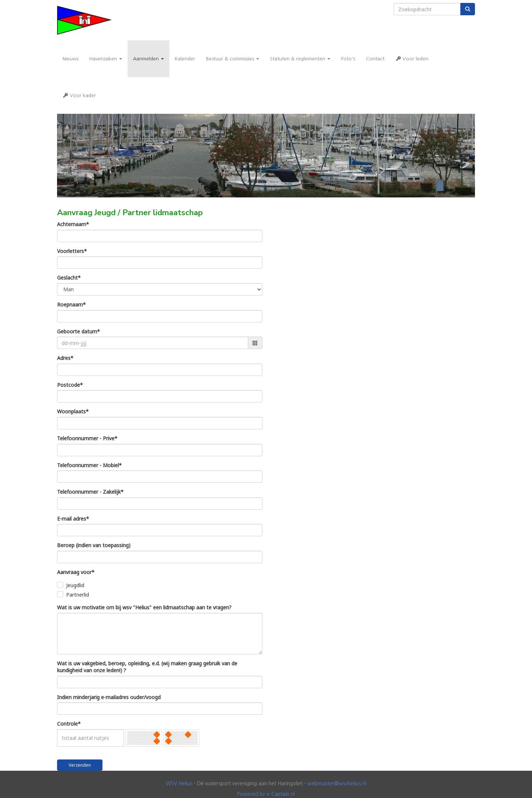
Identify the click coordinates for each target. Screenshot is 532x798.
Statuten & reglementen (300, 59)
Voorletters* (72, 251)
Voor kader (79, 95)
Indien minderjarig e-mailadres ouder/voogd (109, 697)
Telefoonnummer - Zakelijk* (90, 492)
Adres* (65, 358)
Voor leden (412, 59)
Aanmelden (148, 59)
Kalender (185, 59)
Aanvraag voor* (76, 572)
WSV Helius (179, 783)
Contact (375, 59)
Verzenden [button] (80, 765)
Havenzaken (106, 59)
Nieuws (70, 59)
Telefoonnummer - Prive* (87, 438)
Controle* (69, 724)
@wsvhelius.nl (337, 783)
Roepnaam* (71, 304)
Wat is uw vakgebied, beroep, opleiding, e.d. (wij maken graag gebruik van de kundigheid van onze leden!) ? (147, 667)
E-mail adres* (73, 519)
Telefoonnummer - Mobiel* (89, 465)
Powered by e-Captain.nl (266, 794)
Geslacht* (69, 278)
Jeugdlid (75, 585)
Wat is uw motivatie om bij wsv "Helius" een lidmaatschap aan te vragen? (144, 607)
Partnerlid (78, 595)
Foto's (348, 59)
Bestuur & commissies (233, 59)
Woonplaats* (73, 411)
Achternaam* (73, 224)
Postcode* (70, 385)
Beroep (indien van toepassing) (94, 545)
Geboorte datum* (78, 331)
